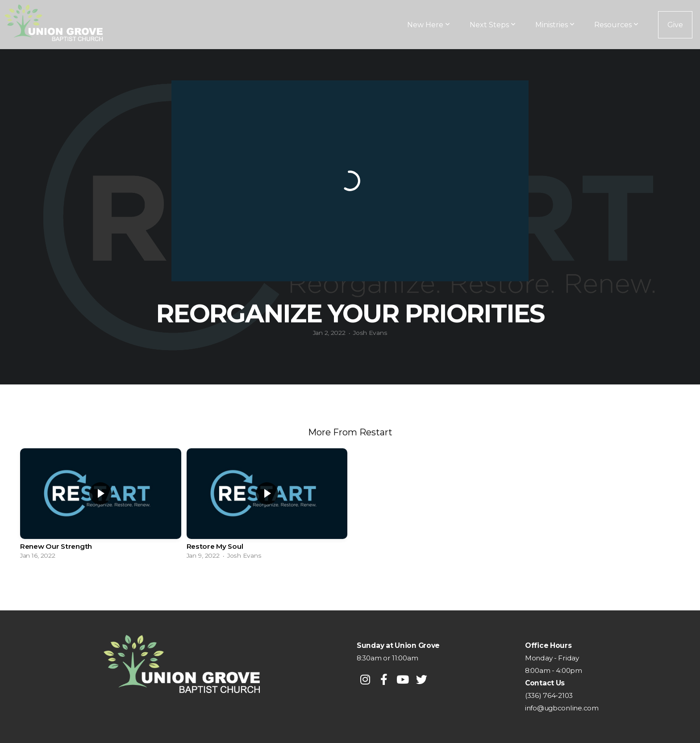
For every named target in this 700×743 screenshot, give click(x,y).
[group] (101, 506)
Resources (616, 25)
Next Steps (493, 25)
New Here (429, 25)
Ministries (555, 25)
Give (675, 25)
